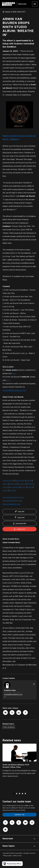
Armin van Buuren (9, 727)
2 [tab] (17, 794)
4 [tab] (22, 794)
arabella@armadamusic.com (13, 694)
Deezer (29, 481)
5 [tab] (25, 794)
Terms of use (17, 856)
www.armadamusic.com (25, 661)
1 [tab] (14, 794)
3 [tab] (20, 794)
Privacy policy (8, 856)
